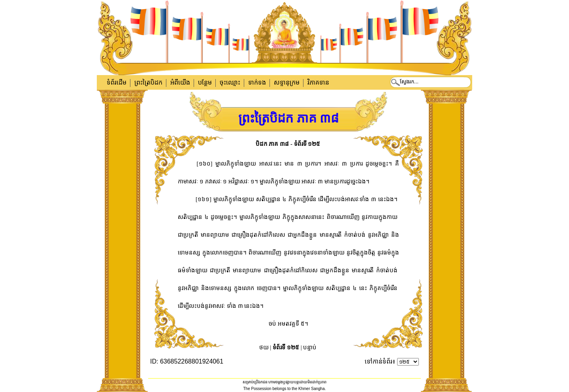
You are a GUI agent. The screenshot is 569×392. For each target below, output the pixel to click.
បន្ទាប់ (310, 347)
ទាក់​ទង (257, 82)
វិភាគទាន (318, 82)
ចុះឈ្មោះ (230, 82)
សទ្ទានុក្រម (287, 82)
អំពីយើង (180, 82)
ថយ (264, 347)
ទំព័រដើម (117, 82)
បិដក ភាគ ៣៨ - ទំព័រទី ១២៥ (288, 144)
